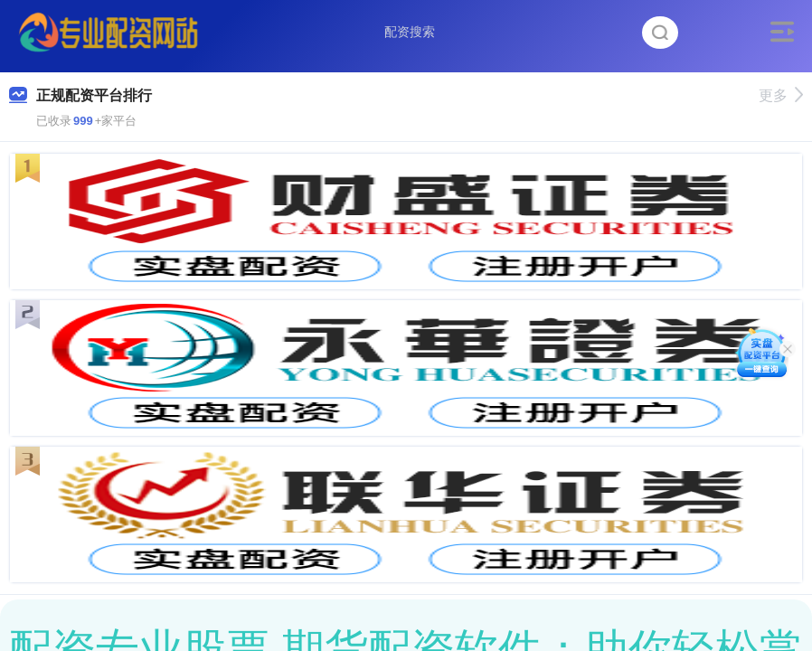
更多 (781, 95)
